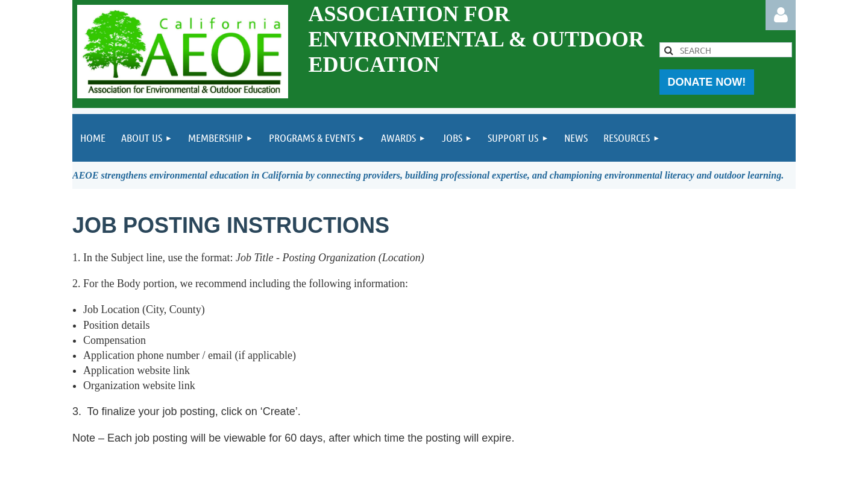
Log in (781, 15)
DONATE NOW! (707, 82)
